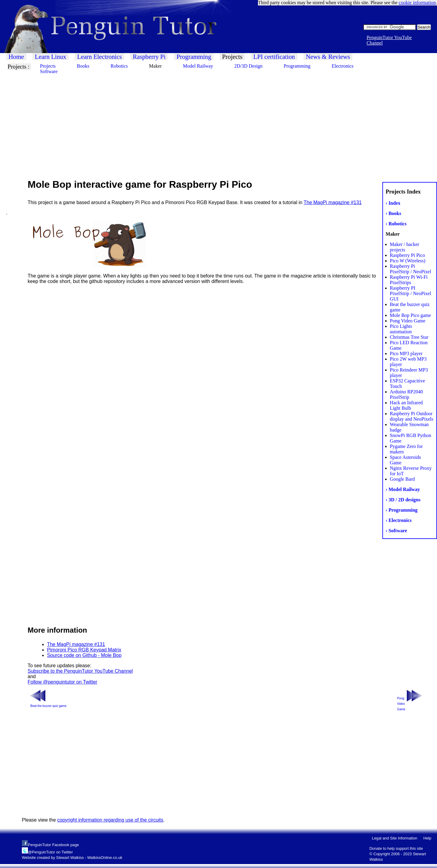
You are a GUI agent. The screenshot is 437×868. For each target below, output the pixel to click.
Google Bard (402, 479)
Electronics (343, 66)
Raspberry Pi (149, 57)
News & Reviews (328, 57)
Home (16, 57)
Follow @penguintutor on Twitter (62, 682)
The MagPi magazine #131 (333, 202)
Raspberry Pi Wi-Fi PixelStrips (409, 280)
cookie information (417, 3)
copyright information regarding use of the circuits (110, 820)
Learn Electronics (99, 57)
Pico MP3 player (406, 353)
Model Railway (198, 66)
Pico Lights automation (401, 329)
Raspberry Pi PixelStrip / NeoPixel (411, 269)
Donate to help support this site (396, 848)
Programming (194, 57)
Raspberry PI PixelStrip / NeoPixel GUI (411, 293)
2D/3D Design (248, 66)
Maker (155, 66)
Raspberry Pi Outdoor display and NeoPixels (412, 416)
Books (83, 66)
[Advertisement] (182, 121)
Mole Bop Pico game (411, 315)
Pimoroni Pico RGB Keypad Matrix (84, 650)
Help (427, 838)
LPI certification (274, 57)
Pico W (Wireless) (408, 261)
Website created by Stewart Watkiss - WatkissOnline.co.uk (72, 858)
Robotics (119, 66)
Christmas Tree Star (409, 337)
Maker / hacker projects (405, 247)
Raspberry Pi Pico (408, 255)
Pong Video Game (408, 321)
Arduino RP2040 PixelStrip (407, 394)
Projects (232, 57)
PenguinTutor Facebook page (53, 845)
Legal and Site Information (395, 838)
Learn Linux (51, 57)
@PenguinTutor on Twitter (50, 852)
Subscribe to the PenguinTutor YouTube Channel (80, 671)
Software (49, 71)
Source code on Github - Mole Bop (84, 655)
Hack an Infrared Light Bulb (406, 405)
